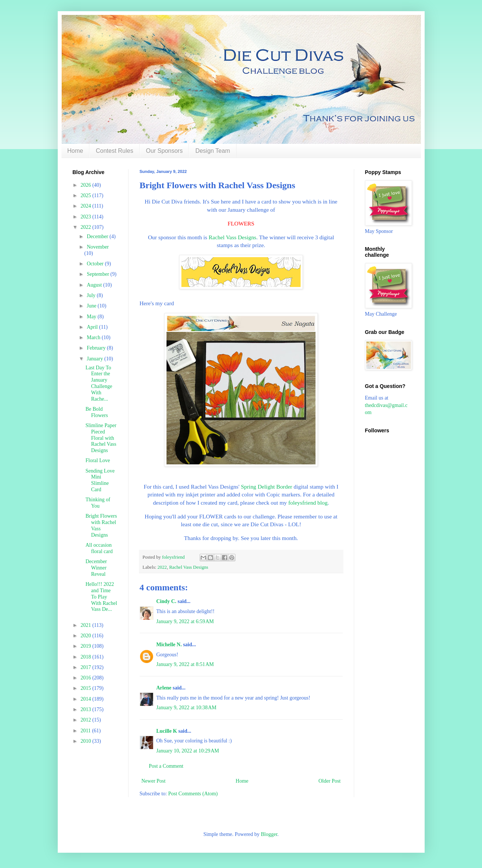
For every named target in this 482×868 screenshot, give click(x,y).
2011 (86, 731)
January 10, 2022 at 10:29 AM (188, 751)
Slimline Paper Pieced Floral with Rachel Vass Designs (101, 438)
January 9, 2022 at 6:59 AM (185, 621)
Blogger (269, 834)
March (94, 337)
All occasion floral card (99, 548)
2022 (162, 567)
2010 (86, 741)
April (93, 327)
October (96, 264)
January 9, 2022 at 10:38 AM (187, 708)
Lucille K (167, 731)
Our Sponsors (164, 151)
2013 (86, 709)
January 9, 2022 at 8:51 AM (185, 664)
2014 (86, 699)
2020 (86, 636)
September (99, 274)
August (95, 285)
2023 (86, 217)
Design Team (213, 151)
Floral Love (98, 460)
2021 (86, 625)
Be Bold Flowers (96, 412)
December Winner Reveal (96, 568)
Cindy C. (167, 601)
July (92, 295)
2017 (86, 667)
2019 (86, 646)
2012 (86, 720)
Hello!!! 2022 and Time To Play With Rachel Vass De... (101, 597)
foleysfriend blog (308, 503)
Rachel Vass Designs (232, 237)
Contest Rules (115, 151)
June (92, 306)
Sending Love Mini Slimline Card (100, 480)
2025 (86, 195)
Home (75, 151)
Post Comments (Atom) (193, 794)
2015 (86, 688)
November (98, 247)
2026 (86, 185)
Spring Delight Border (267, 487)
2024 (86, 206)
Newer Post (154, 781)
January (96, 359)
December (98, 236)
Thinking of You (98, 503)
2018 (86, 657)
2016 (86, 678)
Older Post (330, 781)
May (92, 317)
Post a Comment (166, 766)
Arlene (164, 688)
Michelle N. (169, 645)
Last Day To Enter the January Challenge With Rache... (99, 383)
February (97, 348)
